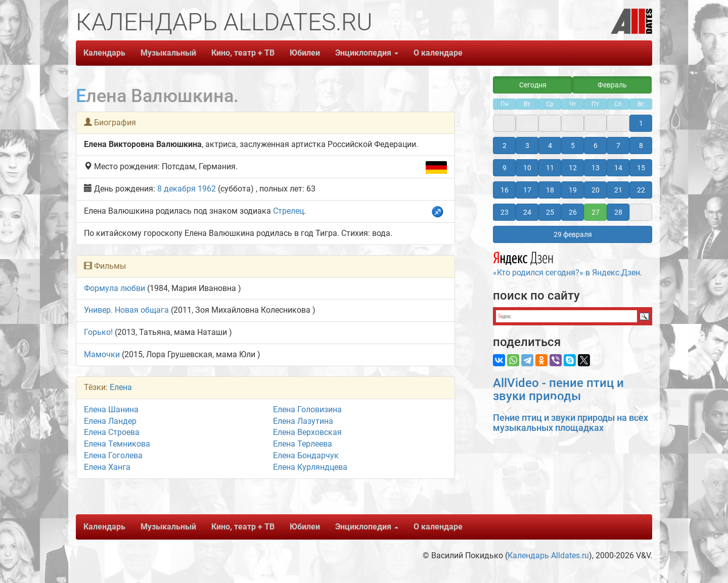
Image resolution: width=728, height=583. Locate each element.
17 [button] (527, 190)
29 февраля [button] (573, 234)
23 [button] (505, 212)
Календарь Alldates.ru (548, 555)
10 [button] (527, 168)
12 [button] (573, 168)
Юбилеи (305, 53)
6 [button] (596, 145)
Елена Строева (112, 432)
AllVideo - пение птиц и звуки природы (558, 390)
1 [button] (641, 123)
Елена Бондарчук (306, 455)
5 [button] (573, 145)
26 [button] (573, 212)
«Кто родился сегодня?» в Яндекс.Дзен (566, 263)
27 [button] (596, 212)
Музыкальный (168, 53)
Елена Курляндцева (310, 467)
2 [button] (505, 145)
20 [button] (596, 190)
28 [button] (618, 212)
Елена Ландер (110, 421)
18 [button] (550, 190)
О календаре (438, 53)
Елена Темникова (117, 444)
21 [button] (618, 190)
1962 (207, 189)
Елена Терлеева (303, 444)
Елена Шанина (111, 409)
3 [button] (527, 145)
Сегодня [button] (533, 85)
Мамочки (102, 354)
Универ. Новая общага (126, 310)
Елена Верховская (307, 432)
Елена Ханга (107, 467)
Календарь (104, 53)
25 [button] (550, 212)
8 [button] (641, 145)
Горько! (98, 332)
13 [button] (596, 168)
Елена (121, 387)
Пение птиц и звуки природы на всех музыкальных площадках (571, 423)
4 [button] (550, 145)
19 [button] (573, 190)
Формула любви (115, 288)
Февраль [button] (612, 85)
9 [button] (505, 168)
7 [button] (618, 145)
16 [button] (505, 190)
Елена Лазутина (303, 421)
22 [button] (641, 190)
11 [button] (550, 168)
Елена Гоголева (113, 455)
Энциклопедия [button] (367, 53)
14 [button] (618, 168)
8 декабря (176, 189)
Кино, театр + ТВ (243, 53)
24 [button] (527, 212)
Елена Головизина (307, 409)
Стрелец (288, 211)
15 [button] (641, 168)
